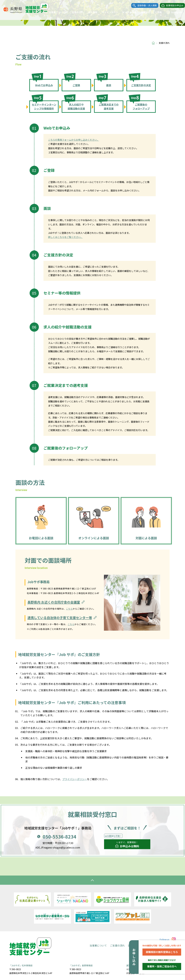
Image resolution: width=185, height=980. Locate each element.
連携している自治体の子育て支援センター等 (62, 618)
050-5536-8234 (60, 837)
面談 (109, 85)
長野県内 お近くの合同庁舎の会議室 (56, 602)
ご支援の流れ (74, 12)
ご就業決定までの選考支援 (109, 106)
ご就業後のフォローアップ (141, 106)
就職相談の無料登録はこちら (162, 952)
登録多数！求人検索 (144, 6)
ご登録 (76, 85)
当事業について (54, 12)
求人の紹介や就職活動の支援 (76, 106)
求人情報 (90, 12)
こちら (69, 609)
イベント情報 (127, 12)
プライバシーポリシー (75, 779)
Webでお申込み (44, 85)
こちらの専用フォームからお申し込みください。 (74, 140)
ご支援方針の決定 (141, 85)
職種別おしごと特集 (149, 12)
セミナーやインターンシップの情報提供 (44, 106)
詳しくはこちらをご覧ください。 (65, 237)
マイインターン (107, 12)
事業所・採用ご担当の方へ (162, 966)
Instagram (172, 12)
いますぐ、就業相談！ (127, 844)
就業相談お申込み (172, 6)
